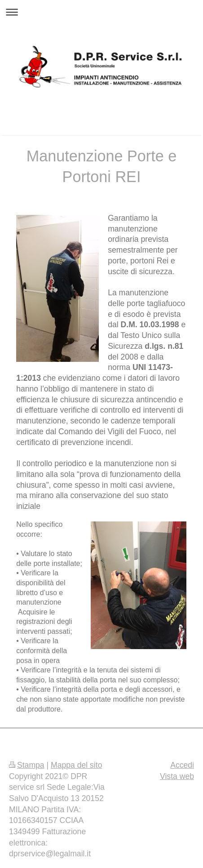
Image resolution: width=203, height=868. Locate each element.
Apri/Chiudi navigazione (101, 12)
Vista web (177, 776)
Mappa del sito (76, 765)
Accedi (182, 765)
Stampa (27, 765)
